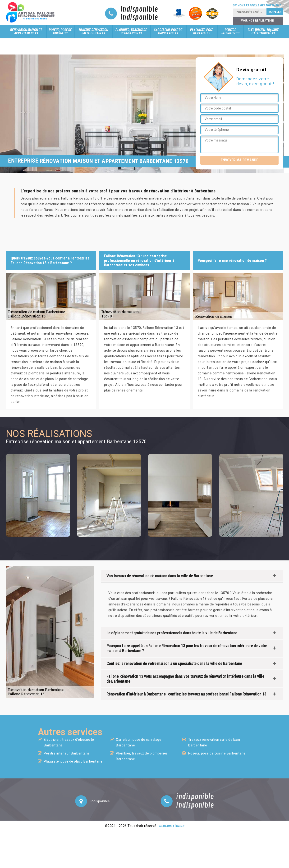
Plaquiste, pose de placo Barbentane (73, 761)
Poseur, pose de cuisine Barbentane (217, 753)
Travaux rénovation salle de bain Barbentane (214, 742)
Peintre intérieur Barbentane (67, 753)
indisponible (139, 9)
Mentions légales (172, 826)
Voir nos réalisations (258, 21)
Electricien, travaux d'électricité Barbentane (69, 742)
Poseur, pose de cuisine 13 (60, 32)
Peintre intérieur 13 (230, 32)
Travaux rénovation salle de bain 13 (93, 32)
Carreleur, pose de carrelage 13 (168, 32)
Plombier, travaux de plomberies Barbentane (142, 756)
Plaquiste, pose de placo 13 (202, 32)
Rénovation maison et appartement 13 (26, 32)
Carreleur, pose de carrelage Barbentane (139, 742)
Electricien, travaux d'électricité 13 (263, 32)
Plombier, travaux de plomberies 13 (131, 32)
